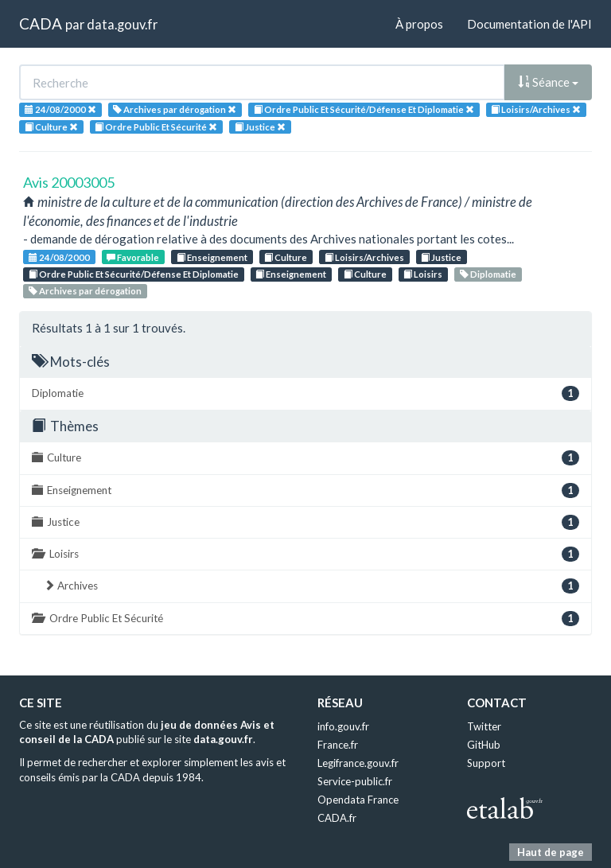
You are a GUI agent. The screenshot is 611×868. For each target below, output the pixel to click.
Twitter (484, 726)
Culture (286, 257)
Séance (548, 82)
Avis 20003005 (69, 182)
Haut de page (551, 852)
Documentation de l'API (529, 24)
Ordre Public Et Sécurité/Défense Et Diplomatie (134, 274)
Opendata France (358, 800)
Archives (311, 586)
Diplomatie (488, 274)
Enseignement (212, 257)
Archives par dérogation (85, 291)
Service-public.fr (355, 781)
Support (486, 763)
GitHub (484, 745)
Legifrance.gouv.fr (358, 763)
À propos (419, 24)
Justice (441, 257)
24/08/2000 (59, 257)
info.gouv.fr (343, 726)
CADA (41, 23)
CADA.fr (337, 818)
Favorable (133, 257)
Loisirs (423, 274)
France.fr (338, 745)
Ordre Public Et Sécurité (305, 619)
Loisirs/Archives (364, 257)
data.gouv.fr (122, 24)
